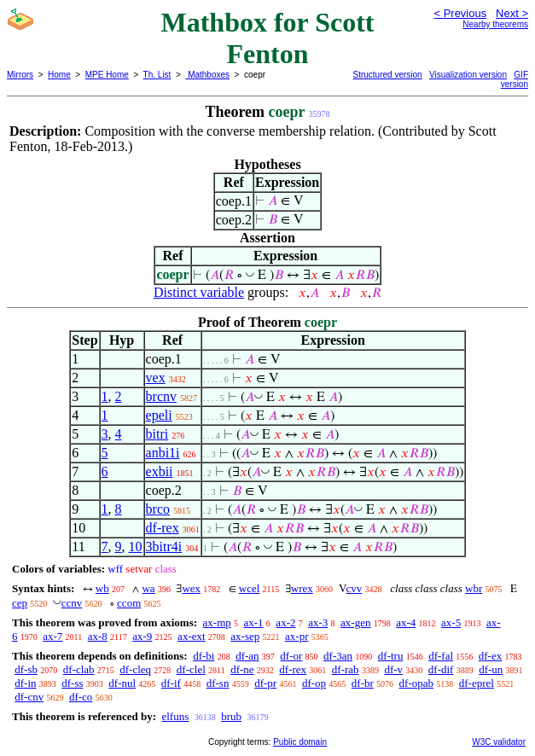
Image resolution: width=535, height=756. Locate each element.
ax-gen (355, 622)
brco (158, 509)
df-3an (338, 656)
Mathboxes (207, 75)
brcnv (161, 396)
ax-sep (245, 636)
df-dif (441, 669)
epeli (159, 415)
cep (20, 603)
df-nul (122, 683)
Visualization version (468, 75)
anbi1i (163, 453)
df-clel (191, 669)
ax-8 (98, 636)
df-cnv (29, 697)
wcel (250, 588)
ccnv (72, 603)
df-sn (218, 683)
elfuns (175, 716)
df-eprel (477, 683)
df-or (291, 656)
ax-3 (318, 622)
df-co (81, 697)
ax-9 (142, 636)
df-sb (26, 669)
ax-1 (254, 622)
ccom (129, 603)
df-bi (204, 656)
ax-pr (297, 636)
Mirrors (20, 75)
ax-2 (285, 622)
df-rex (163, 528)
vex (156, 378)
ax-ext (191, 636)
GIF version (515, 79)
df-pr (265, 683)
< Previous (460, 13)
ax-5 (451, 622)
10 (136, 547)
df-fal (441, 656)
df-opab (416, 683)
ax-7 (52, 636)
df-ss (72, 683)
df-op (314, 683)
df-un (491, 669)
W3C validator (499, 742)
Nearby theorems (495, 24)
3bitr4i (164, 547)
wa (148, 588)
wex (191, 588)
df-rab (346, 669)
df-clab (79, 669)
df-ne (242, 669)
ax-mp (217, 622)
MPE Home (107, 75)
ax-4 (406, 622)
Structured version (388, 75)
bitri (157, 434)
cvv (355, 588)
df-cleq (135, 669)
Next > (512, 13)
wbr (474, 588)
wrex (302, 588)
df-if (171, 683)
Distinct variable (199, 292)
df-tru (391, 656)
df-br (363, 683)
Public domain (300, 742)
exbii (160, 471)
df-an (247, 656)
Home (59, 75)
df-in (25, 683)
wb (102, 588)
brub (231, 716)
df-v (393, 669)
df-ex (490, 656)
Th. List (157, 75)
